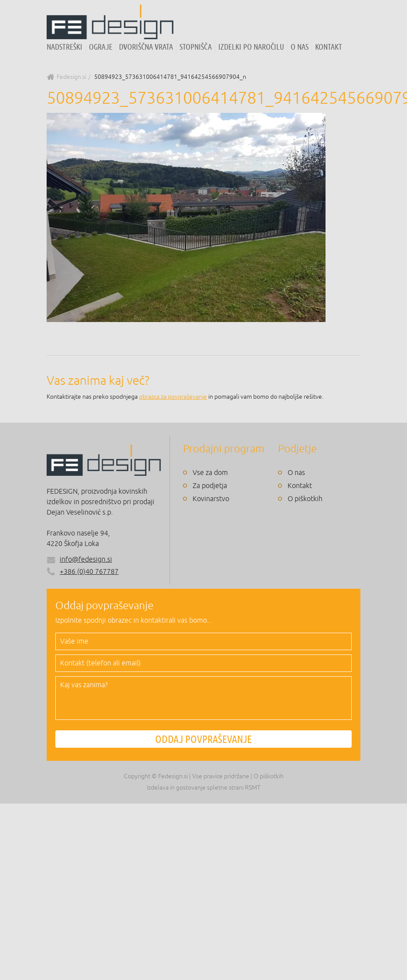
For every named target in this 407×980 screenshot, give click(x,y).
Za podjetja (210, 486)
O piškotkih (305, 499)
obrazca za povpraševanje (173, 397)
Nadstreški (64, 47)
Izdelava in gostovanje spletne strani (195, 788)
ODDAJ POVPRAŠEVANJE (203, 739)
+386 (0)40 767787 (83, 572)
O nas (300, 47)
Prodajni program (224, 449)
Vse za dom (210, 473)
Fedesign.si (71, 77)
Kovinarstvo (211, 499)
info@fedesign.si (86, 560)
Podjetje (297, 449)
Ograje (101, 47)
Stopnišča (196, 47)
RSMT (253, 788)
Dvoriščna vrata (146, 47)
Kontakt (329, 47)
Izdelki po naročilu (251, 47)
